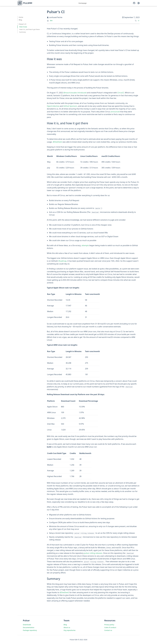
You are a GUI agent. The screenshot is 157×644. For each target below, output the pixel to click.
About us (67, 627)
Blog (20, 20)
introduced (82, 93)
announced (115, 112)
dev (51, 20)
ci (139, 20)
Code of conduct (110, 627)
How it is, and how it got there (29, 29)
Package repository (30, 630)
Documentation (29, 627)
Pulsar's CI (22, 24)
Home (21, 17)
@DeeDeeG (57, 142)
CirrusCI (121, 93)
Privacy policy (109, 625)
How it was (23, 27)
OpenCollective (53, 106)
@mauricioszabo (70, 93)
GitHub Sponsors (70, 106)
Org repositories (70, 630)
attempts (85, 245)
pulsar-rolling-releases (93, 553)
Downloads (27, 625)
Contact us (108, 630)
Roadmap (63, 261)
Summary (23, 32)
